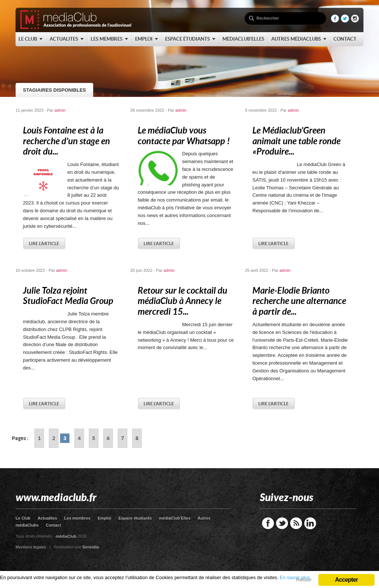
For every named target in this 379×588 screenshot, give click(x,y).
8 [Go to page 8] (137, 438)
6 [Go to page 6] (108, 438)
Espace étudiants (135, 518)
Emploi (105, 518)
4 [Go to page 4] (79, 438)
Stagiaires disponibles (54, 90)
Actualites (48, 518)
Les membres (78, 518)
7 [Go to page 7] (123, 438)
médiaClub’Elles (175, 518)
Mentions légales (31, 547)
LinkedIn (310, 523)
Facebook (268, 523)
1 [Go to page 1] (39, 438)
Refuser (304, 580)
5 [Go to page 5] (94, 438)
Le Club (23, 518)
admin (60, 110)
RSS (296, 523)
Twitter (282, 523)
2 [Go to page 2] (54, 438)
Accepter (346, 580)
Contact (53, 525)
